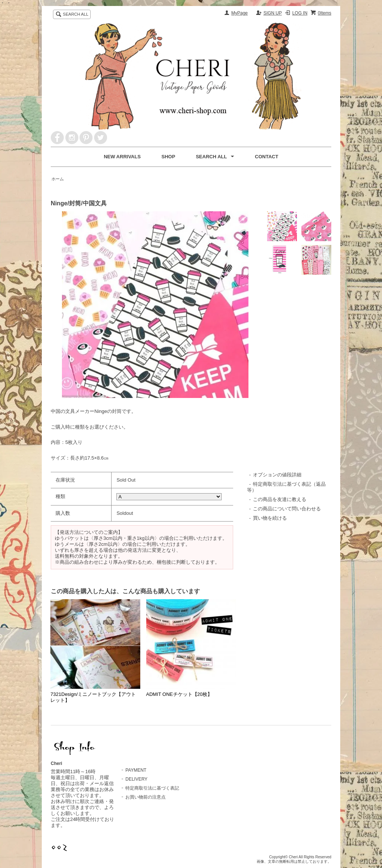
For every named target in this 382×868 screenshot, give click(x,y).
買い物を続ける (270, 518)
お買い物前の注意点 (145, 797)
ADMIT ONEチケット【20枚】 (179, 694)
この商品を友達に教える (280, 499)
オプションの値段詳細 (277, 475)
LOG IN (300, 13)
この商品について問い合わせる (287, 509)
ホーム (58, 179)
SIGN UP (273, 13)
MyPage (239, 13)
